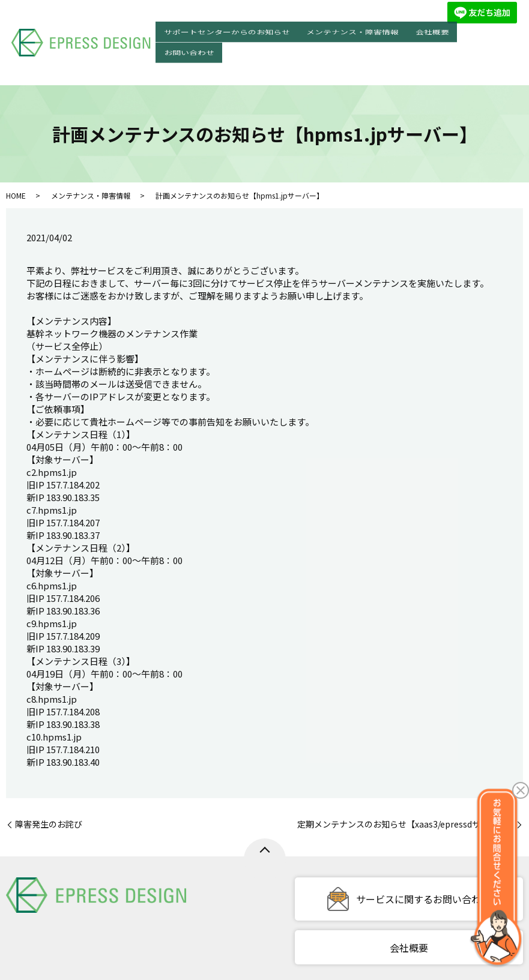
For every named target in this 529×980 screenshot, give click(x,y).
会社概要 (443, 32)
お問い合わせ (494, 32)
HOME (16, 158)
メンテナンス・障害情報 (372, 32)
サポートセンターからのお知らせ (254, 32)
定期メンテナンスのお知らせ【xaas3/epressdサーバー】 (406, 787)
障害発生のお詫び (49, 787)
